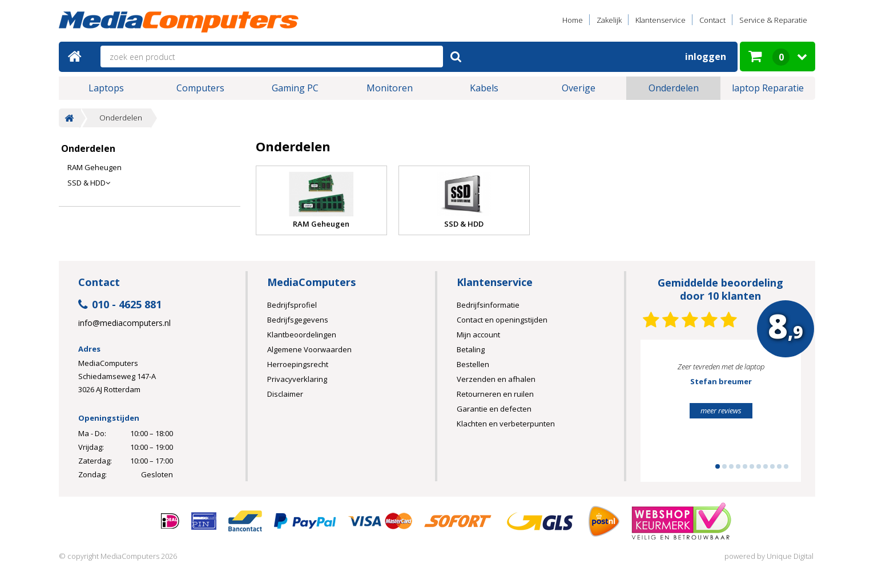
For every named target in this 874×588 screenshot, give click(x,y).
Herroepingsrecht (298, 364)
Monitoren (390, 88)
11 (786, 466)
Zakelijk (609, 20)
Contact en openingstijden (502, 320)
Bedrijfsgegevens (298, 320)
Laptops (106, 88)
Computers (200, 88)
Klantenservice (660, 20)
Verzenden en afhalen (496, 379)
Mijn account (478, 335)
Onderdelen (674, 88)
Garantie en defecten (494, 409)
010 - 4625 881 (120, 305)
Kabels (484, 88)
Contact (712, 20)
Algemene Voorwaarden (309, 349)
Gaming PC (295, 88)
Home (573, 20)
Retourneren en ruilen (495, 394)
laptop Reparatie (768, 88)
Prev (667, 416)
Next (775, 416)
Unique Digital (790, 556)
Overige (579, 88)
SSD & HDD (89, 183)
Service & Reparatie (773, 20)
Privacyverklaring (297, 379)
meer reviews (721, 410)
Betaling (471, 349)
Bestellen (473, 364)
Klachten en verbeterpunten (506, 424)
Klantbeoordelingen (302, 335)
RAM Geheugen (94, 167)
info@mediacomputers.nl (124, 323)
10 (779, 466)
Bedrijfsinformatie (488, 305)
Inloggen (706, 57)
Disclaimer (285, 394)
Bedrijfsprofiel (292, 305)
